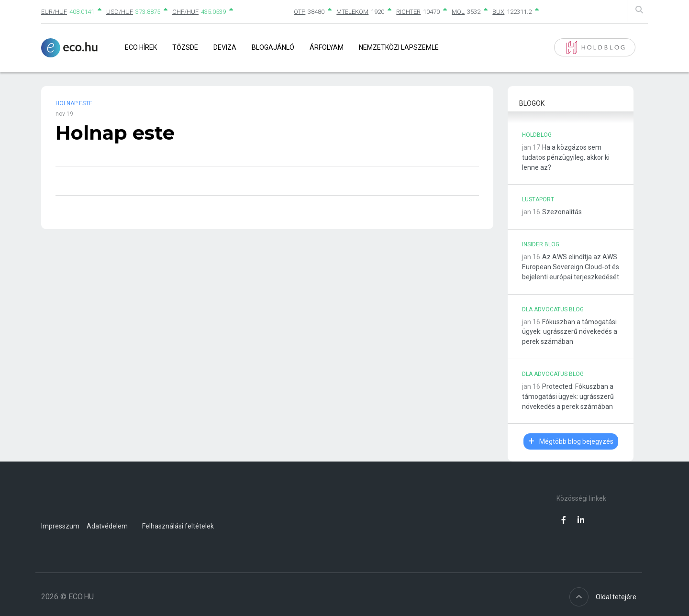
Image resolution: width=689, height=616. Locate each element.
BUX (498, 12)
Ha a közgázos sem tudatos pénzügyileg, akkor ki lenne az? (566, 157)
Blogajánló (273, 47)
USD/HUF (120, 12)
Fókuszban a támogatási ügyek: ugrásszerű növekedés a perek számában (570, 332)
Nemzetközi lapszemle (399, 47)
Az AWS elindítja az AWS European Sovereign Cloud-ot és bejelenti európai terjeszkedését (571, 267)
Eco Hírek (141, 47)
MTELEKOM (352, 12)
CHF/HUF (185, 12)
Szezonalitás (562, 212)
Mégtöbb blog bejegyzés (571, 441)
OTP (300, 12)
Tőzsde (185, 47)
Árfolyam (327, 47)
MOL (458, 12)
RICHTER (408, 12)
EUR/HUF (54, 12)
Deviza (225, 47)
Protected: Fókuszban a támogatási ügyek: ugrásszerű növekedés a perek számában (568, 396)
